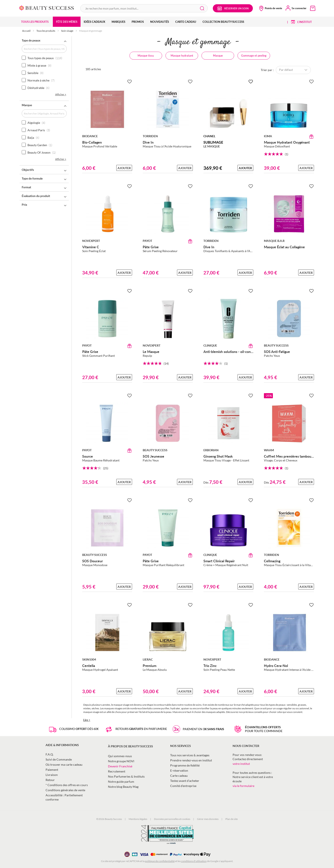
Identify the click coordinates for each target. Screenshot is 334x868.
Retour (50, 780)
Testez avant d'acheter (185, 781)
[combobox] (144, 8)
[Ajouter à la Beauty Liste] (130, 82)
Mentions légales (138, 819)
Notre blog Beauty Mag (123, 787)
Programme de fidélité (185, 765)
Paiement (52, 770)
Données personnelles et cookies (172, 819)
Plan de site (232, 819)
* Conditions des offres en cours (67, 785)
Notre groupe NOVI (121, 761)
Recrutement (117, 771)
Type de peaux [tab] (31, 40)
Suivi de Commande (59, 759)
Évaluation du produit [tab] (36, 196)
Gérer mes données (208, 819)
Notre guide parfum (121, 782)
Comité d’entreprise (183, 786)
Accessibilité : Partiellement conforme (64, 797)
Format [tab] (26, 187)
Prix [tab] (24, 205)
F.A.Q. (50, 754)
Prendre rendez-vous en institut (191, 760)
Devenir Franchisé (120, 766)
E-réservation (179, 770)
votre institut (241, 764)
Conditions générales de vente (65, 790)
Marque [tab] (27, 105)
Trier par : (267, 70)
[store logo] (47, 8)
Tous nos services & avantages (190, 755)
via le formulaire (243, 786)
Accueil (27, 31)
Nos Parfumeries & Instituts (126, 776)
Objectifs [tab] (28, 170)
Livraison (52, 775)
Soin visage (67, 31)
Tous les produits (46, 31)
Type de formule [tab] (32, 178)
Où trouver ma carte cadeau (64, 764)
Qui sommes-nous (120, 756)
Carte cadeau (179, 776)
